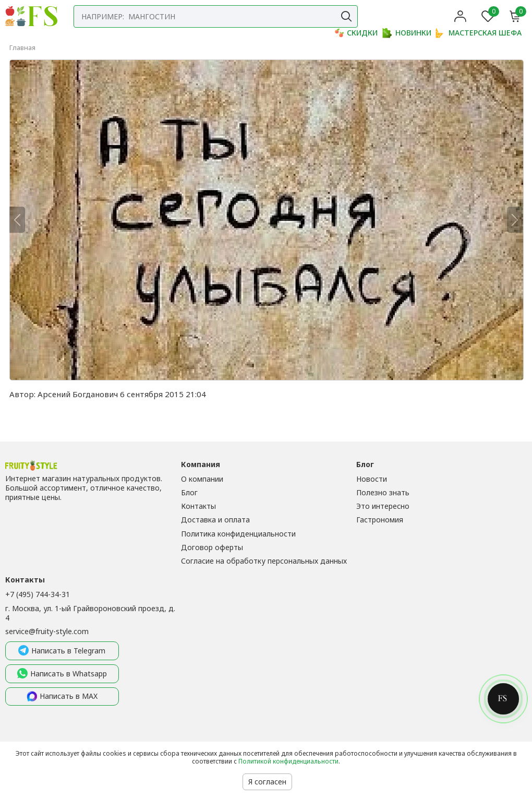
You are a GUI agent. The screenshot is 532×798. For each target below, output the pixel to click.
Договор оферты (212, 547)
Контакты (198, 506)
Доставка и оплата (215, 520)
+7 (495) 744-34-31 (38, 594)
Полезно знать (383, 492)
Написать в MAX (62, 697)
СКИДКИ (356, 33)
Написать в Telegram (62, 651)
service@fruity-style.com (47, 631)
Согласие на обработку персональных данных (264, 561)
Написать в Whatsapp (62, 674)
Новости (372, 479)
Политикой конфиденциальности (288, 761)
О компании (202, 479)
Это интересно (383, 506)
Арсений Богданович (78, 394)
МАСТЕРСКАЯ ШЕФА (479, 33)
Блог (189, 492)
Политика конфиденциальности (238, 534)
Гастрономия (380, 520)
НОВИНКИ (407, 33)
